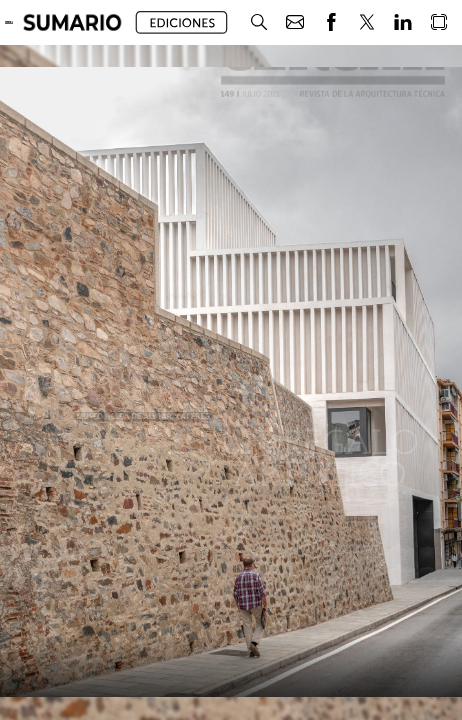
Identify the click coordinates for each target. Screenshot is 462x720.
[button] (72, 22)
